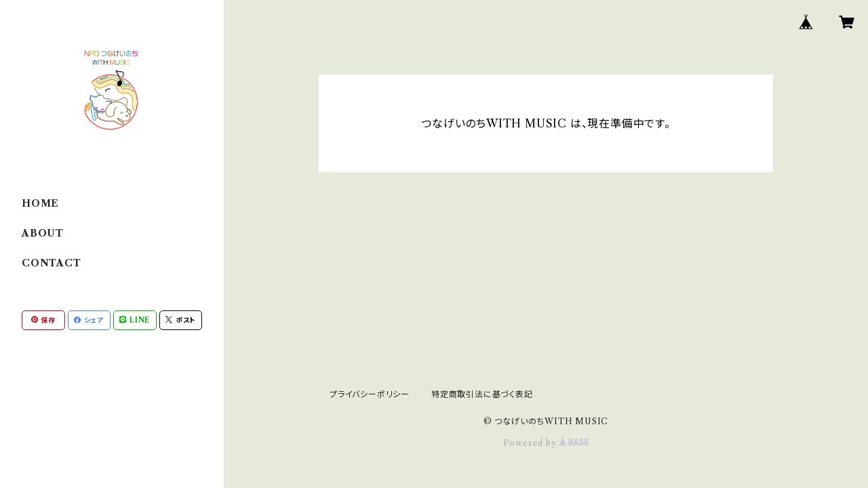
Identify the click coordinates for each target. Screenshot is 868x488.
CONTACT (52, 263)
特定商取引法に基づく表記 (482, 394)
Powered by (546, 443)
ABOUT (43, 233)
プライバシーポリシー (370, 394)
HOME (40, 203)
